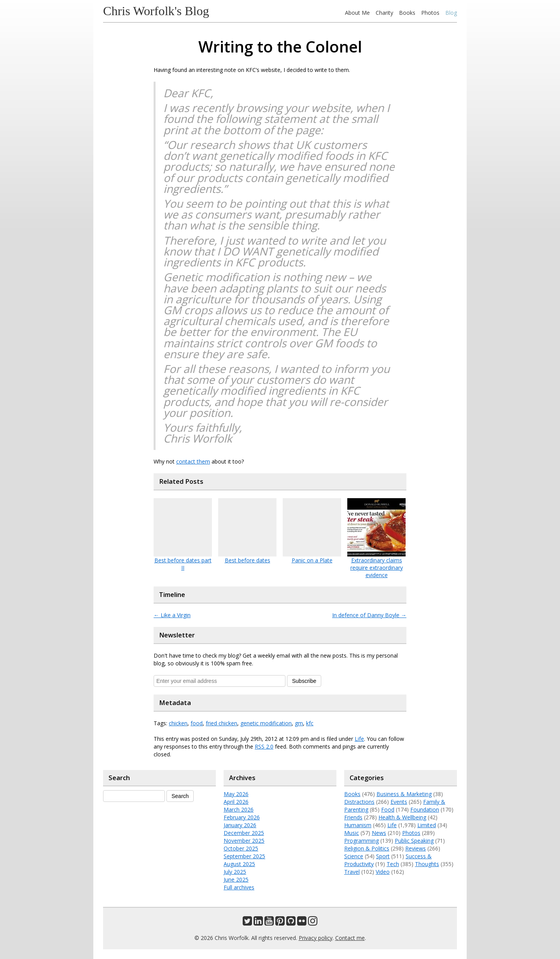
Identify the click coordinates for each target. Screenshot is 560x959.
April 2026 (236, 802)
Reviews (416, 848)
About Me (357, 13)
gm (299, 723)
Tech (393, 864)
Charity (384, 13)
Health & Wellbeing (402, 817)
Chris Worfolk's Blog (156, 11)
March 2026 (239, 809)
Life (359, 739)
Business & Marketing (404, 794)
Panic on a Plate (312, 560)
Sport (383, 856)
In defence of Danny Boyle (369, 615)
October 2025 (241, 848)
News (379, 833)
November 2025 (244, 841)
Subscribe (304, 681)
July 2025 (235, 872)
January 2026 (240, 825)
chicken (178, 723)
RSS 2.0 (264, 746)
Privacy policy (316, 938)
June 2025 (236, 879)
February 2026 (242, 817)
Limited (427, 825)
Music (352, 833)
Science (354, 856)
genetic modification (266, 723)
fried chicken (221, 723)
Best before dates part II (183, 564)
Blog (451, 13)
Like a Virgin (172, 615)
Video (383, 872)
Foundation (425, 809)
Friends (353, 817)
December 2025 (244, 833)
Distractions (359, 802)
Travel (352, 872)
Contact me (350, 938)
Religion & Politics (367, 848)
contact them (193, 461)
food (197, 723)
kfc (310, 723)
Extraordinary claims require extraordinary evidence (377, 568)
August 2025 (239, 864)
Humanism (358, 825)
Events (399, 802)
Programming (361, 841)
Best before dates (248, 560)
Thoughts (427, 864)
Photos (430, 13)
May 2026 (236, 794)
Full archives (239, 887)
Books (407, 13)
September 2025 (244, 856)
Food (388, 809)
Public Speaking (414, 841)
